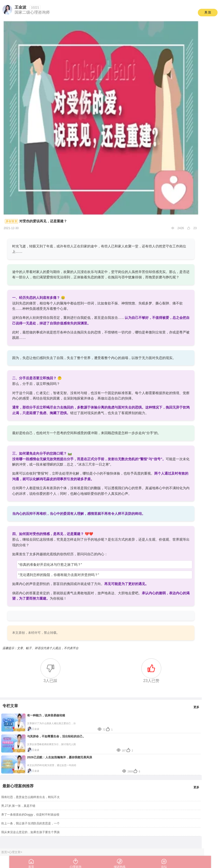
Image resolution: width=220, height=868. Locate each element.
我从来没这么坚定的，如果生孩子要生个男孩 (30, 832)
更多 (196, 707)
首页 (4, 852)
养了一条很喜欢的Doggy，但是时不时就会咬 (30, 815)
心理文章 (15, 852)
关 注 (208, 12)
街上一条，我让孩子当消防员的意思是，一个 (30, 823)
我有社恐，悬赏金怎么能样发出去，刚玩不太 (30, 797)
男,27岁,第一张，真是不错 (18, 806)
